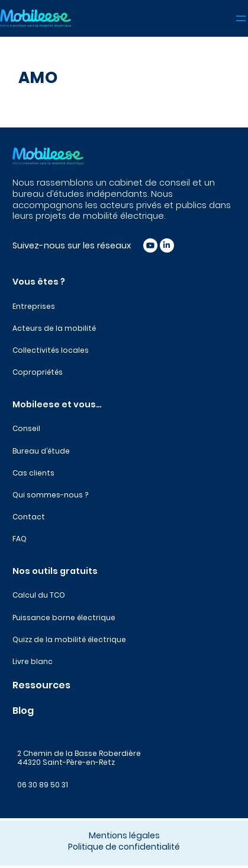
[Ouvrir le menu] (241, 18)
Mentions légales (124, 835)
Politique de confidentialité (124, 847)
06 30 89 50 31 (43, 785)
